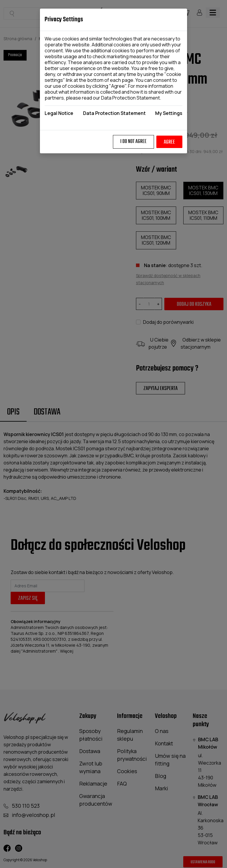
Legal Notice (59, 113)
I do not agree (133, 142)
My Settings (169, 113)
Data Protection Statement (130, 98)
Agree (169, 142)
